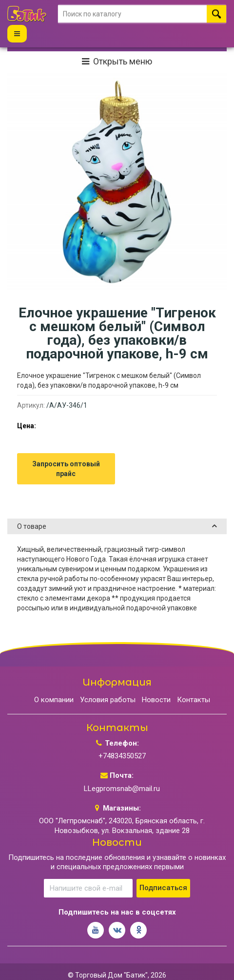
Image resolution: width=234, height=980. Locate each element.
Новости (156, 680)
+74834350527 (122, 736)
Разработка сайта (102, 968)
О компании (54, 680)
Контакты (194, 680)
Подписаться (163, 868)
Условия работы (108, 680)
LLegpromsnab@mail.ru (122, 769)
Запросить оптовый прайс (66, 449)
